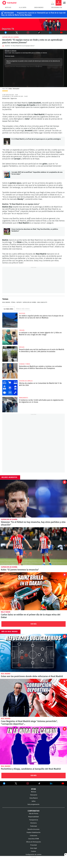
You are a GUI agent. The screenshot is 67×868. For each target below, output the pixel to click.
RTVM (34, 789)
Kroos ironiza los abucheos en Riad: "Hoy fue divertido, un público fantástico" (7, 232)
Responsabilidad (33, 817)
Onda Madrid (39, 8)
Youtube (61, 33)
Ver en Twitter (16, 784)
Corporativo (34, 811)
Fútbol (13, 302)
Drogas (22, 347)
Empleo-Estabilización (34, 832)
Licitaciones (33, 836)
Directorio (34, 823)
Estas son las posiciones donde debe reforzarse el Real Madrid (33, 653)
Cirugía (22, 330)
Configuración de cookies (33, 855)
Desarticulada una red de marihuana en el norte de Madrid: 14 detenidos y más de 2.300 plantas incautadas (10, 354)
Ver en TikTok (39, 784)
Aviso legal (34, 848)
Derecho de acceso (34, 829)
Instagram (28, 33)
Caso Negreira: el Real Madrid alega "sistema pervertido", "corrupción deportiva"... (33, 698)
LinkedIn (50, 33)
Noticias (8, 8)
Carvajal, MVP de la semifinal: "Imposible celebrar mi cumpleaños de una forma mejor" (7, 175)
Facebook (5, 33)
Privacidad (33, 845)
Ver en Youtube (63, 783)
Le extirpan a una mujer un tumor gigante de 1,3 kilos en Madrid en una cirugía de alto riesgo (10, 337)
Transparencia (34, 820)
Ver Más (34, 624)
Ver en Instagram (28, 783)
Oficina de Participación (34, 842)
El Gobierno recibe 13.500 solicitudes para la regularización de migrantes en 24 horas (10, 405)
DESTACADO (9, 13)
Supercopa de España (11, 37)
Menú (64, 3)
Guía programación (33, 804)
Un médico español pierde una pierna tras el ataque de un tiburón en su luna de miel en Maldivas (10, 320)
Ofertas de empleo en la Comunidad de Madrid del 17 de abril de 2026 (10, 388)
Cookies (33, 851)
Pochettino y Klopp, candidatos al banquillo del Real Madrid (33, 745)
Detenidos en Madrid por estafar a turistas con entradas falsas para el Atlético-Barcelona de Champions (10, 371)
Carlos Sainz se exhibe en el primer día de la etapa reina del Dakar (33, 591)
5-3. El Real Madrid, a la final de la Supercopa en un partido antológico (7, 141)
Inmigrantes (23, 398)
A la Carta (23, 8)
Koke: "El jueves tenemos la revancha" (33, 546)
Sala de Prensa (34, 814)
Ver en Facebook (4, 784)
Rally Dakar (6, 612)
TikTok (37, 33)
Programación (57, 8)
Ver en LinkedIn (51, 783)
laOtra (34, 801)
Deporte (19, 302)
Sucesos (22, 313)
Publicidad (34, 826)
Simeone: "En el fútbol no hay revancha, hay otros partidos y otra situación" (33, 499)
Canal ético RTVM (33, 839)
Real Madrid (6, 302)
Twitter (15, 33)
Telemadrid (34, 795)
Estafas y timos (24, 364)
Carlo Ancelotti (42, 302)
